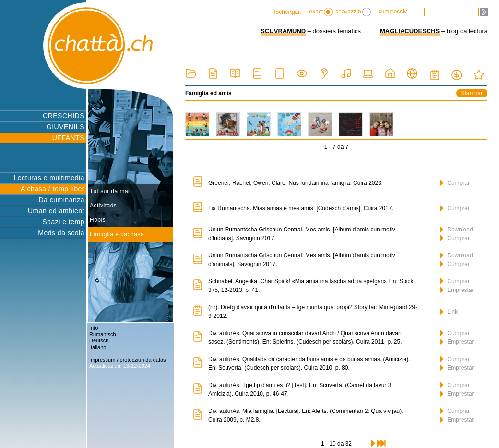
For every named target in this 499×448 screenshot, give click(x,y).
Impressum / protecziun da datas (128, 360)
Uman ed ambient (56, 211)
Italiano (98, 347)
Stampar (472, 93)
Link (449, 312)
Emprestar (457, 290)
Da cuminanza (62, 200)
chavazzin (353, 12)
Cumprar (455, 183)
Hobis (98, 220)
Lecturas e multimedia (49, 178)
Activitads (103, 206)
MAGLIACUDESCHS (410, 31)
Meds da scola (61, 233)
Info (94, 328)
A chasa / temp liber (53, 189)
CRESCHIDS (64, 116)
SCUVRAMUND (283, 31)
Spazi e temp (63, 222)
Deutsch (99, 340)
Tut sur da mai (110, 191)
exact (321, 12)
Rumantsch (103, 334)
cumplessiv (398, 12)
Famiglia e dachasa (117, 234)
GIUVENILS (65, 127)
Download (457, 230)
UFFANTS (68, 138)
